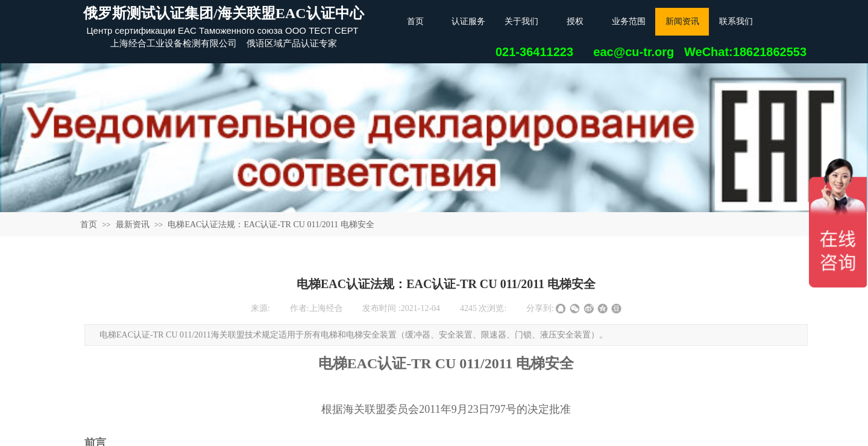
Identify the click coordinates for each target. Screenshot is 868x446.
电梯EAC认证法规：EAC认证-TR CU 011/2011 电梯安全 (271, 225)
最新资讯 (133, 225)
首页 (89, 225)
